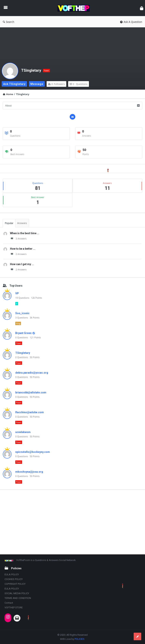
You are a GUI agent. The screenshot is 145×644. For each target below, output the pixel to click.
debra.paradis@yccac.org (32, 373)
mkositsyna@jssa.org (29, 472)
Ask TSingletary (14, 84)
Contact (9, 603)
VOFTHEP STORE (14, 607)
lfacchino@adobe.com (30, 412)
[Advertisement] (72, 522)
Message (37, 84)
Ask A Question (131, 22)
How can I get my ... (22, 264)
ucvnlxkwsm (23, 432)
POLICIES (79, 639)
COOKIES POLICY (14, 579)
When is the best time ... (25, 233)
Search (8, 22)
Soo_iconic (22, 313)
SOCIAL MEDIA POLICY (17, 593)
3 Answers (18, 239)
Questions (79, 84)
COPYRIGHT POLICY (15, 584)
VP (17, 293)
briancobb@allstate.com (31, 392)
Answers (22, 223)
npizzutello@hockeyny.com (33, 452)
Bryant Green (23, 333)
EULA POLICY (12, 574)
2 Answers (18, 254)
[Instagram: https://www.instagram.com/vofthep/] (8, 617)
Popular (9, 223)
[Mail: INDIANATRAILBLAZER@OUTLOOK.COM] (17, 618)
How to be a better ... (23, 249)
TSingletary (31, 70)
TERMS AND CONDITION (18, 598)
